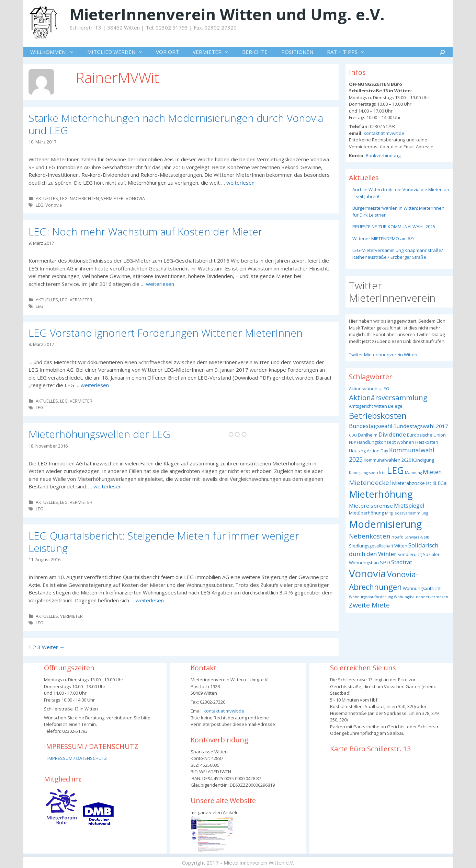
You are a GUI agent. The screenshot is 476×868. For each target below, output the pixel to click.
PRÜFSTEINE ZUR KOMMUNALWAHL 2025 (394, 227)
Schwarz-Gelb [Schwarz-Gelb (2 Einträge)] (417, 537)
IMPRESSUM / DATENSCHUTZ (77, 758)
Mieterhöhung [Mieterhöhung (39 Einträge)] (381, 494)
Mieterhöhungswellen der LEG (99, 434)
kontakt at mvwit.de (383, 133)
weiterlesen (240, 183)
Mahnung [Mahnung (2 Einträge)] (413, 473)
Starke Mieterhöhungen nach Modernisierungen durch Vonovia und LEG (176, 124)
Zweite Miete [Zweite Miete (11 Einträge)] (369, 605)
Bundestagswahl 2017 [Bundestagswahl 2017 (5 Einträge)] (421, 426)
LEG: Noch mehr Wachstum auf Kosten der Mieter (145, 232)
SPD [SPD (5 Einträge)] (385, 562)
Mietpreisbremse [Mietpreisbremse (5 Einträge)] (371, 506)
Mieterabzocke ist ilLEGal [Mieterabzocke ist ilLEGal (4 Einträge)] (420, 483)
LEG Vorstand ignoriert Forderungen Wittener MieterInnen (166, 333)
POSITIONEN (297, 52)
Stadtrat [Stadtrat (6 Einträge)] (402, 562)
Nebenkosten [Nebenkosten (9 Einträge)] (370, 536)
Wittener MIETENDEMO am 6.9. (383, 239)
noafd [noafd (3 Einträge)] (398, 537)
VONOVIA (135, 198)
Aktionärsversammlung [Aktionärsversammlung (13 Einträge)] (388, 397)
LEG (64, 198)
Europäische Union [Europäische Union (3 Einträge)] (426, 435)
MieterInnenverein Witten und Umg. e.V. (227, 14)
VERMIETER (214, 52)
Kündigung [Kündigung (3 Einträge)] (423, 460)
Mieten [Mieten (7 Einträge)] (432, 472)
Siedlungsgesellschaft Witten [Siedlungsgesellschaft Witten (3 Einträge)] (378, 546)
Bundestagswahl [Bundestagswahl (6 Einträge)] (371, 426)
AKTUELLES (47, 198)
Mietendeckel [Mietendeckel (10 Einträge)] (370, 483)
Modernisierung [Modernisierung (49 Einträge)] (385, 524)
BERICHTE (255, 52)
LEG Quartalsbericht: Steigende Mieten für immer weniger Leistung (164, 542)
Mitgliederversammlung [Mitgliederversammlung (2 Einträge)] (406, 513)
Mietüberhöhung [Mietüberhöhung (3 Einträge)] (366, 513)
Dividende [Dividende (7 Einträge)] (392, 434)
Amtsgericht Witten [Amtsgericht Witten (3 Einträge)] (368, 406)
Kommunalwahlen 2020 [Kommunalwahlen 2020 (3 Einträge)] (387, 460)
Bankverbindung (383, 155)
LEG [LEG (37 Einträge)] (395, 470)
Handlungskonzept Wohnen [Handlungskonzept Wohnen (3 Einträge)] (386, 442)
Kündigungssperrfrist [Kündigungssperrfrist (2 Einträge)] (367, 473)
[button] (73, 52)
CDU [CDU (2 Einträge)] (353, 435)
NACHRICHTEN (84, 198)
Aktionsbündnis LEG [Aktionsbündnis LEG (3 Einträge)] (369, 389)
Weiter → (53, 647)
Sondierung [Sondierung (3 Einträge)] (410, 554)
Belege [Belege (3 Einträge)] (395, 406)
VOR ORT (167, 52)
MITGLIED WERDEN (118, 52)
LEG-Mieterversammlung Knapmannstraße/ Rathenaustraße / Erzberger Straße (398, 254)
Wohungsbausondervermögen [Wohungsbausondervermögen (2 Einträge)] (421, 597)
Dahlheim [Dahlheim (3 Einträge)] (368, 435)
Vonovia (54, 205)
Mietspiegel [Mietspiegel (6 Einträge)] (409, 506)
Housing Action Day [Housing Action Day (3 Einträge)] (369, 451)
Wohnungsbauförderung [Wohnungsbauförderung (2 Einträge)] (371, 597)
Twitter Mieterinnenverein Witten (383, 355)
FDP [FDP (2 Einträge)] (352, 442)
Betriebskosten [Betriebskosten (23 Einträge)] (378, 415)
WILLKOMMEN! (55, 52)
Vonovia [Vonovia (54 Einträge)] (367, 574)
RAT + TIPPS (349, 52)
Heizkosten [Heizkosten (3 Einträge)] (427, 442)
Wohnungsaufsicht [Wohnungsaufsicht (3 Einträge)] (422, 588)
